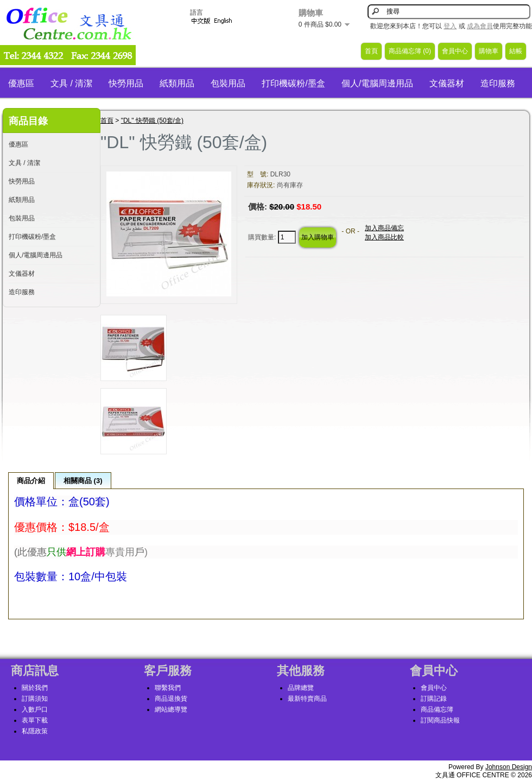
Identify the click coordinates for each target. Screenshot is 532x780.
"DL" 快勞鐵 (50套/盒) (152, 121)
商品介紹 (31, 481)
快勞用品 (126, 83)
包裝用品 (228, 83)
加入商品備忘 (384, 228)
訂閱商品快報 (440, 720)
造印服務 (498, 83)
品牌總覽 (301, 688)
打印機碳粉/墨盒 (293, 83)
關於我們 (35, 688)
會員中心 (455, 51)
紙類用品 (177, 83)
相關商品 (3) (83, 481)
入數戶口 (35, 709)
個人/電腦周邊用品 (377, 83)
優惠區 (21, 83)
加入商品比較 (384, 237)
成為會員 (480, 26)
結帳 (516, 51)
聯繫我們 (168, 688)
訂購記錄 (434, 699)
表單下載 (35, 720)
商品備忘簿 (437, 709)
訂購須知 (35, 699)
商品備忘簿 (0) (410, 51)
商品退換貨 (171, 699)
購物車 (489, 51)
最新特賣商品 (307, 699)
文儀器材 (447, 83)
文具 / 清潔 (71, 83)
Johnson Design (509, 767)
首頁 (371, 51)
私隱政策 (35, 731)
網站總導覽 (171, 709)
